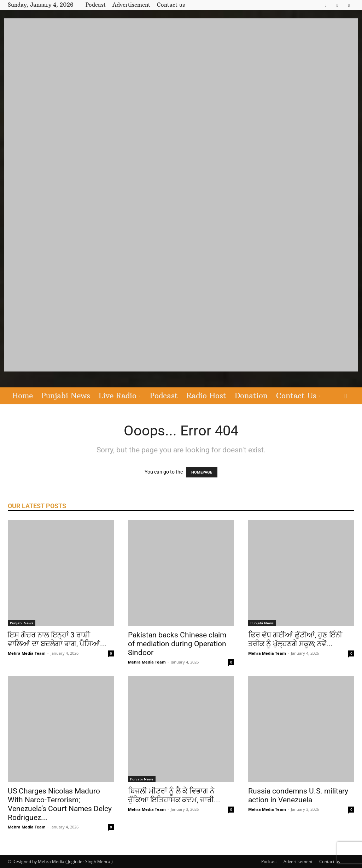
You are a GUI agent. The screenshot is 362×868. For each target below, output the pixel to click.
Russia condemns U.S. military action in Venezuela (298, 795)
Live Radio (119, 396)
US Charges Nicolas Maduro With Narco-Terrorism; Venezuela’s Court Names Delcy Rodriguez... (60, 804)
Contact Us (298, 396)
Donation (251, 396)
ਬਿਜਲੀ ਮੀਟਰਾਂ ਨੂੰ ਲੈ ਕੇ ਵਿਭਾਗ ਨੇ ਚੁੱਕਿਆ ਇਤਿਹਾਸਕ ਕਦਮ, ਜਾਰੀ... (174, 795)
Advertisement (131, 5)
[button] (346, 396)
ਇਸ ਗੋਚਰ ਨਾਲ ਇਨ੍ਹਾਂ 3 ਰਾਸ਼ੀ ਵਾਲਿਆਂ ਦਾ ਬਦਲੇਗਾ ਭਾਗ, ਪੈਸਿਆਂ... (57, 639)
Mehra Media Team (27, 653)
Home (22, 396)
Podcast (96, 5)
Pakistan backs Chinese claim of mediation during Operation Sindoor (177, 644)
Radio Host (206, 396)
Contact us (171, 5)
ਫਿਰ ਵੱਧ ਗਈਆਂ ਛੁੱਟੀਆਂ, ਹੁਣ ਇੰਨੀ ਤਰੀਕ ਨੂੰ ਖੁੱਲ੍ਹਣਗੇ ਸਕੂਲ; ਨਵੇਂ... (295, 639)
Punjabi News (66, 396)
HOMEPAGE (202, 472)
